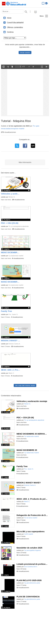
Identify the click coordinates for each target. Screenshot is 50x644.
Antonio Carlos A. (14, 344)
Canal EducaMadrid (15, 23)
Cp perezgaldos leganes (33, 550)
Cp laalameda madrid (16, 256)
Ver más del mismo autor (25, 385)
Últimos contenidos (15, 27)
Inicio (9, 18)
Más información (25, 162)
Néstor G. (12, 197)
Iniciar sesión (25, 53)
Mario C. (12, 373)
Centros (10, 32)
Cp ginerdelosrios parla (32, 583)
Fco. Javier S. (13, 314)
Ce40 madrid (29, 534)
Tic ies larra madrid (31, 518)
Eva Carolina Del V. (31, 567)
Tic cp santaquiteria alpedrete (19, 226)
